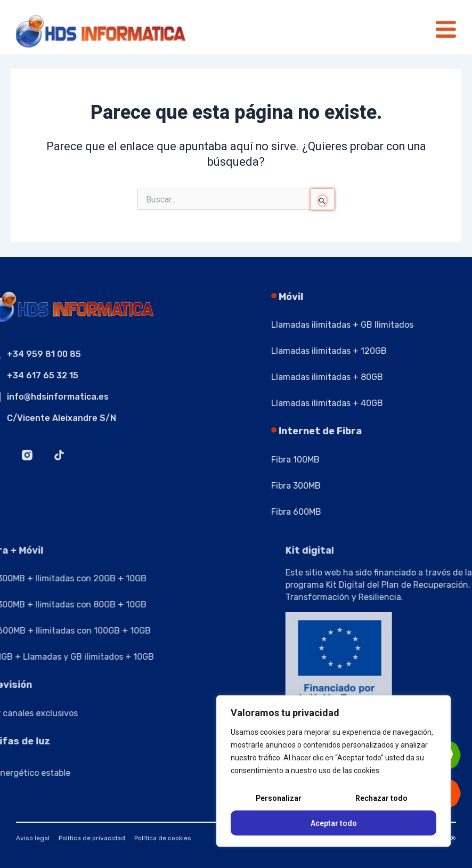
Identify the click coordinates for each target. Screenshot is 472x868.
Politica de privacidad (92, 842)
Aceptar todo (334, 823)
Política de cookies (163, 842)
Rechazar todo (381, 798)
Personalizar (279, 798)
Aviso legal (33, 842)
